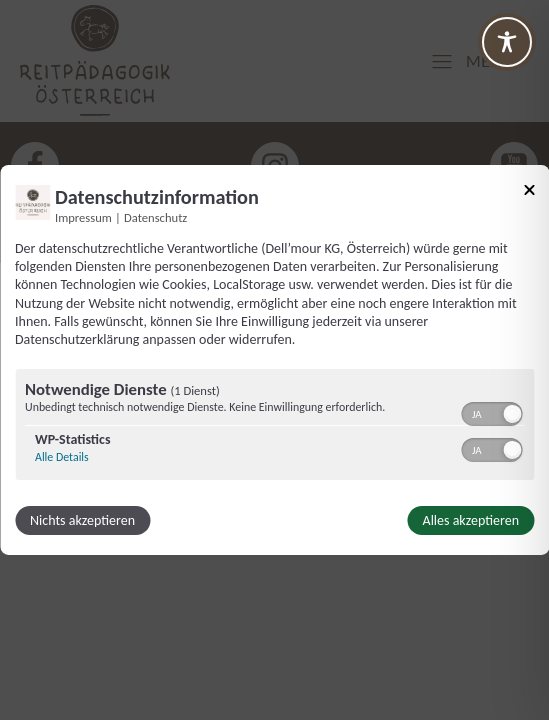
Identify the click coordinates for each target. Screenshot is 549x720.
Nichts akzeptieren (82, 520)
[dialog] (274, 360)
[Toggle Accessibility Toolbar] (507, 42)
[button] (512, 414)
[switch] (491, 412)
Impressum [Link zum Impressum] (83, 217)
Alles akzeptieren (471, 520)
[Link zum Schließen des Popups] (529, 193)
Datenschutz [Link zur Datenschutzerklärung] (155, 217)
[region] (274, 427)
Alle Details (62, 457)
